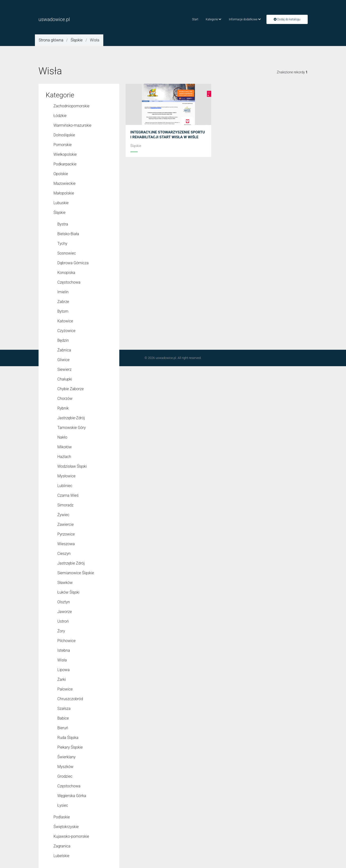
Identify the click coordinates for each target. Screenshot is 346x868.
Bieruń (63, 728)
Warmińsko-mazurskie (73, 125)
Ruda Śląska (68, 738)
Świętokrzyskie (66, 827)
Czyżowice (67, 331)
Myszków (65, 767)
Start (195, 19)
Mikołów (65, 447)
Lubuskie (61, 203)
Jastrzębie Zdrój (71, 563)
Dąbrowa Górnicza (73, 263)
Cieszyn (64, 554)
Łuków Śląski (68, 592)
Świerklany (67, 757)
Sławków (65, 583)
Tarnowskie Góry (72, 428)
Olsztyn (64, 602)
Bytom (63, 311)
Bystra (63, 224)
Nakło (62, 437)
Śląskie (76, 40)
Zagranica (62, 846)
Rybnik (63, 408)
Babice (63, 718)
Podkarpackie (65, 164)
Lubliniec (65, 486)
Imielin (63, 292)
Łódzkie (60, 116)
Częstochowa (69, 282)
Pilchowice (67, 641)
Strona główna (51, 40)
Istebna (64, 650)
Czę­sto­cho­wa (69, 786)
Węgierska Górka (72, 796)
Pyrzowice (66, 534)
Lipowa (64, 670)
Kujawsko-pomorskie (71, 836)
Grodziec (65, 776)
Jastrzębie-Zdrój (71, 418)
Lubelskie (61, 856)
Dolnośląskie (64, 135)
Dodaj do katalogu (287, 19)
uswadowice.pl (54, 19)
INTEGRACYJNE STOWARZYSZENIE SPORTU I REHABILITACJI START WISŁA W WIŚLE (168, 137)
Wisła (62, 660)
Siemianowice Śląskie (76, 573)
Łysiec (63, 805)
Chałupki (65, 379)
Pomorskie (63, 145)
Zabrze (63, 302)
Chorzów (65, 399)
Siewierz (64, 369)
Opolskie (61, 174)
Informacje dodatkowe (245, 19)
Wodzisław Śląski (72, 466)
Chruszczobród (70, 699)
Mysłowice (67, 476)
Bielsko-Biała (68, 234)
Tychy (62, 244)
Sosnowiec (67, 253)
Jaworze (65, 612)
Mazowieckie (65, 183)
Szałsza (64, 709)
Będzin (63, 340)
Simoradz (66, 505)
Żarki (62, 679)
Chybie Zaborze (71, 389)
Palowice (65, 689)
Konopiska (66, 273)
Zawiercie (66, 524)
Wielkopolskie (65, 154)
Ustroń (63, 621)
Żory (61, 631)
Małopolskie (64, 193)
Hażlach (64, 457)
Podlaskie (62, 817)
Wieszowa (66, 544)
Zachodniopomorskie (72, 106)
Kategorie (214, 19)
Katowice (65, 321)
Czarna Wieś (68, 495)
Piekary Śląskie (70, 747)
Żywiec (63, 515)
